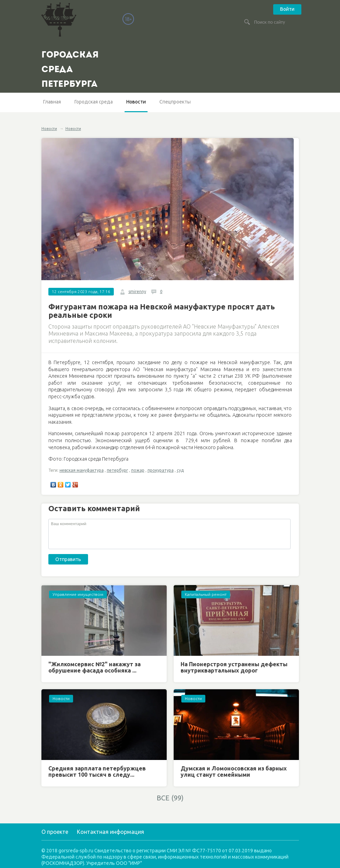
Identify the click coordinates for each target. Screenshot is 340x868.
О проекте (55, 832)
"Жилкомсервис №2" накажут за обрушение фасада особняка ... (94, 667)
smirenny (137, 291)
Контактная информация (110, 832)
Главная (52, 102)
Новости (136, 102)
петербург (117, 470)
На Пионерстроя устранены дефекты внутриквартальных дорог (234, 667)
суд (180, 470)
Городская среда (94, 102)
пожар (138, 470)
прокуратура (161, 470)
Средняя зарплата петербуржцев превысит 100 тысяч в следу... (97, 771)
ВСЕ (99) (170, 798)
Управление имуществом (78, 594)
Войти (287, 9)
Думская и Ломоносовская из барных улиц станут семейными (234, 771)
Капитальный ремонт (206, 594)
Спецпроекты (175, 102)
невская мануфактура (82, 470)
